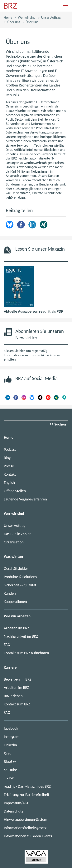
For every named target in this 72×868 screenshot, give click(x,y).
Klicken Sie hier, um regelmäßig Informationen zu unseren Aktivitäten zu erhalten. (32, 355)
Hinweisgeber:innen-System (26, 819)
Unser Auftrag (51, 18)
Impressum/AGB (17, 803)
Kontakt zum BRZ (17, 704)
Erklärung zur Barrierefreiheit (26, 795)
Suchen (60, 424)
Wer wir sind (27, 18)
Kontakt (10, 474)
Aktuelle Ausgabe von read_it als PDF (33, 311)
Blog (7, 458)
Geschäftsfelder (16, 568)
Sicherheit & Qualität (20, 585)
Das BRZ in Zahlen (18, 534)
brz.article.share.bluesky (10, 225)
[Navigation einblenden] (66, 6)
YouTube (10, 770)
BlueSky (10, 761)
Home (8, 18)
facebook (11, 728)
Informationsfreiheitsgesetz (25, 828)
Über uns (14, 22)
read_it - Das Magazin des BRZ (27, 786)
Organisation (14, 542)
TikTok (9, 778)
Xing (44, 225)
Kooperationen (15, 602)
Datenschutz (13, 811)
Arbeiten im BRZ (16, 628)
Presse (9, 466)
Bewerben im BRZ (18, 679)
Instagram (12, 737)
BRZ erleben (13, 696)
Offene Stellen (15, 491)
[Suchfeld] (36, 424)
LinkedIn (32, 225)
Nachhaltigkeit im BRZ (21, 636)
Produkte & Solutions (20, 577)
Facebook (21, 225)
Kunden (10, 593)
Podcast (10, 449)
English (9, 483)
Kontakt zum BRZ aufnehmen (26, 653)
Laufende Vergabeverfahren (25, 499)
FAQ (7, 645)
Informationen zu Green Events (28, 836)
